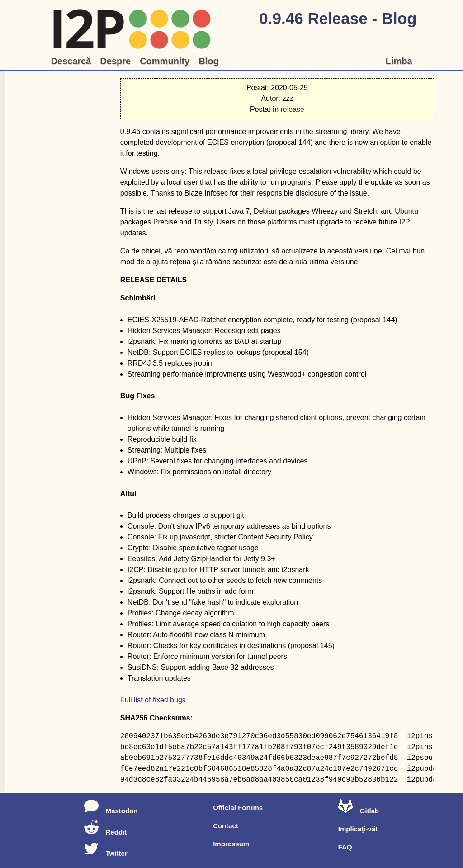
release (292, 109)
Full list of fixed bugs (153, 700)
